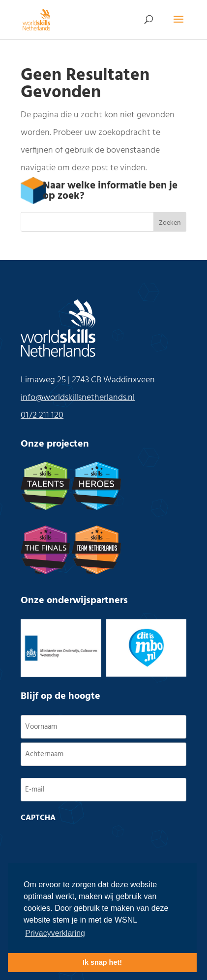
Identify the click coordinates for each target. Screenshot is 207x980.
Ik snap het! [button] (102, 962)
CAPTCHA (38, 818)
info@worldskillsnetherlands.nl (78, 398)
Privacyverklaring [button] (55, 933)
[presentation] (95, 846)
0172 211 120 (42, 415)
